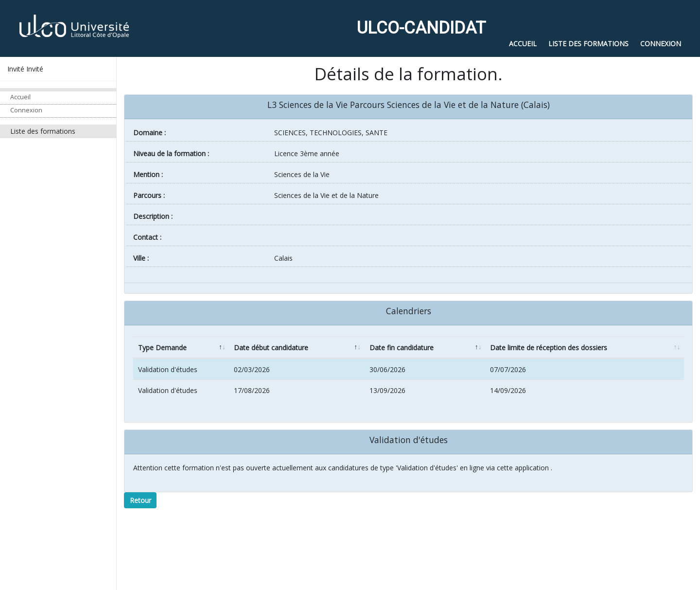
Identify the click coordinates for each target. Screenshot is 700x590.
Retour (140, 500)
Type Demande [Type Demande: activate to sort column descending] (162, 348)
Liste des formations (43, 131)
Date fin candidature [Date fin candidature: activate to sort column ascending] (402, 348)
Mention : (148, 174)
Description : (153, 216)
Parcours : (149, 195)
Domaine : (149, 133)
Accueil (20, 97)
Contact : (147, 237)
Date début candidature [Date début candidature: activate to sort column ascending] (271, 348)
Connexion (26, 110)
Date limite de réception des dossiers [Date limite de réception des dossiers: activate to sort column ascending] (549, 348)
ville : (141, 258)
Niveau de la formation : (171, 153)
